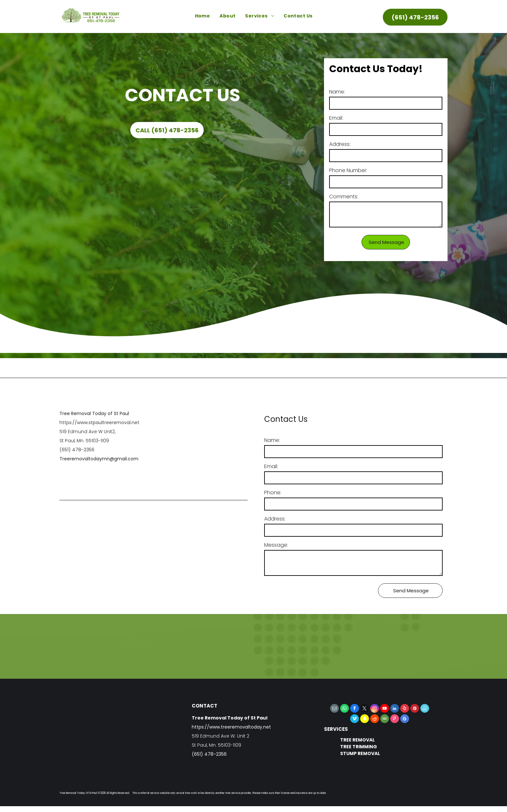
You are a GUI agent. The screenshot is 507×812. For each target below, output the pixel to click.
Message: (276, 545)
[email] (334, 709)
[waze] (425, 709)
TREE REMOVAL (357, 740)
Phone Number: (348, 170)
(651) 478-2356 (77, 450)
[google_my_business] (405, 719)
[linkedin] (395, 709)
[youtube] (385, 709)
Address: (340, 144)
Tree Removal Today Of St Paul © (80, 793)
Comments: (344, 197)
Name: (337, 92)
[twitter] (365, 709)
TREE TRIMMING (359, 747)
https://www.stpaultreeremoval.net (99, 422)
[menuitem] (203, 16)
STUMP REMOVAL (360, 753)
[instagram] (375, 709)
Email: (336, 118)
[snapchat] (365, 719)
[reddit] (375, 719)
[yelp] (405, 709)
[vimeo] (355, 719)
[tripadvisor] (385, 719)
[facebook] (355, 709)
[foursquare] (395, 719)
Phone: (273, 493)
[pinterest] (415, 709)
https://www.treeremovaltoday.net (231, 727)
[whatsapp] (345, 709)
